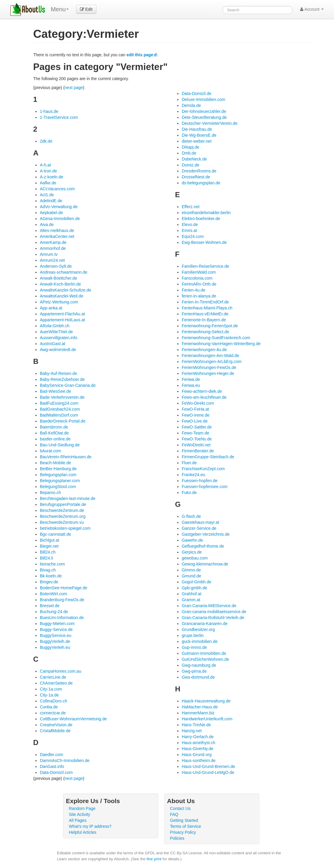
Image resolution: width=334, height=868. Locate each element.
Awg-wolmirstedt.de (58, 350)
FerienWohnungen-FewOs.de (209, 367)
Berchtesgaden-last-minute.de (68, 498)
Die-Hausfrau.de (197, 129)
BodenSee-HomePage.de (64, 588)
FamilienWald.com (199, 272)
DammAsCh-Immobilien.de (65, 761)
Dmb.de (189, 153)
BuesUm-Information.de (62, 618)
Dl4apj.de (190, 147)
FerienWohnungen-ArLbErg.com (212, 361)
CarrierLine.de (53, 677)
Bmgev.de (49, 582)
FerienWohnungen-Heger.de (208, 373)
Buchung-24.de (54, 612)
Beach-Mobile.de (55, 463)
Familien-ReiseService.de (206, 266)
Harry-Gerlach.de (198, 737)
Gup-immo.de (194, 647)
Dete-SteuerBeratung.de (204, 117)
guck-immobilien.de (200, 641)
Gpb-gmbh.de (195, 588)
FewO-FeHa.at (195, 409)
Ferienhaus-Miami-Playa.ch (207, 308)
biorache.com (52, 564)
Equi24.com (193, 236)
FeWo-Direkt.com (198, 403)
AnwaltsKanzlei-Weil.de (62, 296)
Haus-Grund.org (197, 755)
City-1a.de (49, 695)
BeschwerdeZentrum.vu (62, 522)
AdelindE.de (51, 201)
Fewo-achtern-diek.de (202, 391)
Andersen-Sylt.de (56, 266)
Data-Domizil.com (56, 772)
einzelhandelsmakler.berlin (206, 213)
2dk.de (46, 141)
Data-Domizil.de (197, 93)
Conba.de (49, 707)
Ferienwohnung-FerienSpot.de (210, 326)
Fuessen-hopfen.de (200, 481)
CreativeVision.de (56, 725)
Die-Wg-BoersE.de (199, 135)
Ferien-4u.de (193, 290)
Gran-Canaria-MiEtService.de (209, 606)
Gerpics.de (192, 552)
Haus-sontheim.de (199, 761)
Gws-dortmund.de (198, 677)
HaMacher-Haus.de (200, 707)
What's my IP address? (90, 826)
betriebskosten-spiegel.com (65, 528)
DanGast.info (52, 766)
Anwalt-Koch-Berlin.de (61, 284)
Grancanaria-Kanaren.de (205, 624)
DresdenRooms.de (199, 171)
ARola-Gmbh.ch (55, 326)
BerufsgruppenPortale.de (63, 504)
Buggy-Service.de (56, 629)
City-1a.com (51, 689)
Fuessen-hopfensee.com (205, 487)
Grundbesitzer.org (198, 629)
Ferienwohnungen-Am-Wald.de (210, 356)
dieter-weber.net (197, 141)
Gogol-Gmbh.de (197, 582)
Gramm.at (191, 600)
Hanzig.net (192, 731)
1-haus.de (49, 111)
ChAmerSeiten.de (56, 683)
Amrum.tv (49, 254)
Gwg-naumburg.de (199, 665)
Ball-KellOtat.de (54, 433)
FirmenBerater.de (198, 451)
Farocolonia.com (197, 278)
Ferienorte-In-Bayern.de (204, 320)
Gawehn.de (192, 540)
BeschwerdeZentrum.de (62, 510)
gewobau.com (195, 558)
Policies (177, 838)
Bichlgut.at (50, 540)
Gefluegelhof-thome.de (203, 546)
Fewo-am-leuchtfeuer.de (204, 397)
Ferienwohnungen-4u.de (204, 350)
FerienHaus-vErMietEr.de (205, 314)
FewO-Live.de (195, 421)
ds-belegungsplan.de (201, 183)
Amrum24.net (52, 260)
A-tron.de (48, 171)
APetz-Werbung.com (59, 302)
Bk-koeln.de (51, 576)
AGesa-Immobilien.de (60, 219)
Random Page (82, 808)
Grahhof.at (192, 594)
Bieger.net (49, 546)
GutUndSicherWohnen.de (205, 659)
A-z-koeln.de (52, 177)
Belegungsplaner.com (60, 481)
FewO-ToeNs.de (197, 439)
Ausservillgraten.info (59, 338)
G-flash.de (191, 516)
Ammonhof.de (53, 248)
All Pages (78, 820)
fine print (154, 859)
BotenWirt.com (54, 594)
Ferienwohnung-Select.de (206, 332)
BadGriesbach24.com (60, 409)
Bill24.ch (48, 552)
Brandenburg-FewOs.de (62, 600)
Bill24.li (46, 558)
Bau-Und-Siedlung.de (60, 445)
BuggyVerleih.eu (55, 647)
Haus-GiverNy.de (197, 749)
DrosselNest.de (196, 177)
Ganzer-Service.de (199, 528)
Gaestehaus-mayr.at (200, 522)
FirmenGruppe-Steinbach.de (208, 457)
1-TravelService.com (59, 117)
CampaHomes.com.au (61, 671)
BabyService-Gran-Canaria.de (68, 385)
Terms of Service (186, 826)
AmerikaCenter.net (57, 236)
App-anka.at (51, 308)
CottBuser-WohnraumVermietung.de (73, 719)
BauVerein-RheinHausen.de (66, 457)
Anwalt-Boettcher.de (58, 278)
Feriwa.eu (191, 385)
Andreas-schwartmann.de (64, 272)
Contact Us (180, 808)
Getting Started (184, 820)
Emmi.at (189, 230)
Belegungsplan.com (58, 475)
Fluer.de (189, 463)
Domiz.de (190, 165)
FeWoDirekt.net (196, 445)
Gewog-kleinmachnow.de (205, 564)
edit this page (140, 55)
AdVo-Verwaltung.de (59, 207)
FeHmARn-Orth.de (199, 284)
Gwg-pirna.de (194, 671)
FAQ (174, 814)
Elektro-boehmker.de (201, 219)
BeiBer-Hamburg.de (58, 469)
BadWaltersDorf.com (59, 415)
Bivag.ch (48, 570)
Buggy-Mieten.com (57, 624)
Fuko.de (189, 493)
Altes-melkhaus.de (57, 230)
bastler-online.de (55, 439)
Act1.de (47, 195)
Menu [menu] (60, 9)
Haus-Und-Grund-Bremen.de (208, 766)
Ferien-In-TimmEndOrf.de (205, 302)
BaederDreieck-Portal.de (63, 421)
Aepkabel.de (51, 213)
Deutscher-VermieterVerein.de (210, 123)
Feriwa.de (191, 379)
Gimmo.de (191, 570)
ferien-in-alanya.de (199, 296)
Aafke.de (48, 183)
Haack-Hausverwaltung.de (206, 701)
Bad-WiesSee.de (55, 391)
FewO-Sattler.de (197, 427)
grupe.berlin (193, 635)
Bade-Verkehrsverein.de (62, 397)
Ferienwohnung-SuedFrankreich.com (216, 338)
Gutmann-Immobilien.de (204, 653)
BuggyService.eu (56, 635)
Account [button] (312, 9)
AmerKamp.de (53, 242)
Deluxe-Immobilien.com (203, 99)
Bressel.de (50, 606)
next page (74, 88)
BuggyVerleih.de (55, 641)
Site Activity (80, 814)
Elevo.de (190, 225)
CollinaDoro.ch (54, 701)
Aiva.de (47, 225)
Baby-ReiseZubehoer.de (62, 379)
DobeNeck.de (194, 159)
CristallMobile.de (55, 731)
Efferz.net (191, 207)
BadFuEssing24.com (59, 403)
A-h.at (45, 165)
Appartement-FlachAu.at (62, 314)
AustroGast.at (53, 344)
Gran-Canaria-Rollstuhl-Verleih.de (213, 618)
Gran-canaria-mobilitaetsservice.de (214, 612)
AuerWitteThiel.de (56, 332)
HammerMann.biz (198, 713)
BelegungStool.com (58, 487)
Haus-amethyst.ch (199, 743)
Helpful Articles (83, 832)
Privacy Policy (183, 832)
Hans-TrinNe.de (196, 725)
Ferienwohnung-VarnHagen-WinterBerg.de (221, 344)
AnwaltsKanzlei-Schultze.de (66, 290)
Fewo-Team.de (196, 433)
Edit (86, 9)
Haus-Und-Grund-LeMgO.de (208, 772)
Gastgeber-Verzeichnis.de (206, 534)
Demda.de (191, 105)
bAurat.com (51, 451)
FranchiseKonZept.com (203, 469)
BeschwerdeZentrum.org (63, 516)
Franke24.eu (193, 475)
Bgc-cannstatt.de (55, 534)
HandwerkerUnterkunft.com (207, 719)
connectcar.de (53, 713)
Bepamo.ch (50, 493)
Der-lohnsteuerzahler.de (204, 111)
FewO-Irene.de (196, 415)
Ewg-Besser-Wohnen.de (204, 242)
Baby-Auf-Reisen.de (58, 373)
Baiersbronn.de (54, 427)
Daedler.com (52, 755)
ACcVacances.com (57, 189)
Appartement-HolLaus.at (62, 320)
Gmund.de (191, 576)
